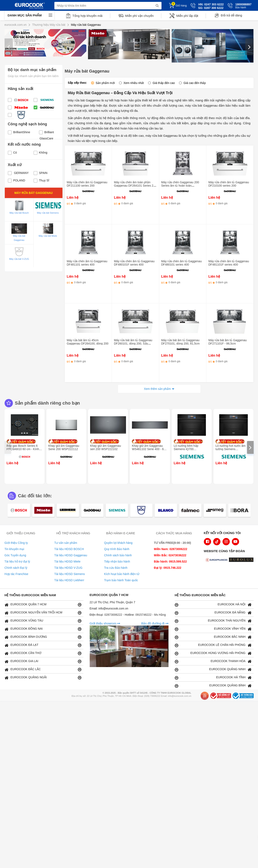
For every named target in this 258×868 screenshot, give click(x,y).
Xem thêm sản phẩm (157, 389)
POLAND (17, 180)
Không (40, 153)
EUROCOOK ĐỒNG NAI (43, 629)
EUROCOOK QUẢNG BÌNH (213, 686)
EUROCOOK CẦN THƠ (43, 653)
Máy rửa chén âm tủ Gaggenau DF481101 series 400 (87, 263)
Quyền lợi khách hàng (118, 543)
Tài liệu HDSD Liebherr (69, 580)
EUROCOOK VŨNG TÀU (43, 621)
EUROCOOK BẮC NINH (213, 637)
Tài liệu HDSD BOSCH (69, 549)
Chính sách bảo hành (118, 555)
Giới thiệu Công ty (16, 543)
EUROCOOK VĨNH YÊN (213, 629)
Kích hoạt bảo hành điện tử (122, 574)
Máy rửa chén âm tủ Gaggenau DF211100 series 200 (87, 184)
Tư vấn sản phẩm (66, 543)
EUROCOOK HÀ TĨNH (213, 678)
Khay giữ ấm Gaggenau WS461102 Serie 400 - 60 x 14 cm (150, 449)
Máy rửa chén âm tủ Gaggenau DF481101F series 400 (229, 263)
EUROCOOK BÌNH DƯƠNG (43, 637)
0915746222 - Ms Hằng (151, 615)
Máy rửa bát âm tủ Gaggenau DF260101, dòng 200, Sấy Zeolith (133, 344)
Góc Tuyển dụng (15, 555)
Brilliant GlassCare (46, 133)
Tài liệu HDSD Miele (67, 561)
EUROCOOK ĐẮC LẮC (43, 669)
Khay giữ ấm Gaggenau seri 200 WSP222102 (106, 447)
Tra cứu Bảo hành (116, 568)
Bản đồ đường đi (155, 623)
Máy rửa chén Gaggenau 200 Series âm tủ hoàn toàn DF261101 (180, 186)
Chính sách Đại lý (16, 568)
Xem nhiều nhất (134, 83)
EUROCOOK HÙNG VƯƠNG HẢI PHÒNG (213, 653)
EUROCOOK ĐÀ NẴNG (213, 613)
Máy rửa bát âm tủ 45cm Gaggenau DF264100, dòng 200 (88, 342)
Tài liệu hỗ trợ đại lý (17, 561)
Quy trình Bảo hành (117, 549)
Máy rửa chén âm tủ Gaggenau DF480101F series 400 (134, 263)
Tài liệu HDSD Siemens (70, 574)
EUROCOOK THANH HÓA (213, 661)
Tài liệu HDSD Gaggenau (71, 555)
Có (12, 153)
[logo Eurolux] (242, 560)
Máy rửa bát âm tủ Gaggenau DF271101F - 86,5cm (228, 342)
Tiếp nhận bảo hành (117, 561)
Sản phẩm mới (105, 83)
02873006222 (114, 615)
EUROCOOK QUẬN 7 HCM (43, 605)
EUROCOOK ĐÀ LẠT (43, 645)
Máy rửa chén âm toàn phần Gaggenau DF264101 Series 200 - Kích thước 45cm (135, 186)
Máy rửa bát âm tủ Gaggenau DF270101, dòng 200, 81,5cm (180, 342)
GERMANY (18, 173)
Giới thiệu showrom (105, 623)
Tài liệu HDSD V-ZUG (68, 568)
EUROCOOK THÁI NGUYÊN (213, 621)
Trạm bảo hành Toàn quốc (121, 580)
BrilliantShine (19, 132)
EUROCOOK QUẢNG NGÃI (43, 678)
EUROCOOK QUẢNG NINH (213, 669)
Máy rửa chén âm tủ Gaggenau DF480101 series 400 (182, 263)
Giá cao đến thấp (195, 83)
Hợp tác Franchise (17, 574)
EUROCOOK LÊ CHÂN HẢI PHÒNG (213, 645)
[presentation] (9, 47)
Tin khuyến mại (14, 549)
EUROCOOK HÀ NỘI (213, 605)
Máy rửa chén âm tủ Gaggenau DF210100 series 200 (229, 184)
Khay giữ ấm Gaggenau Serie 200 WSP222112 (64, 447)
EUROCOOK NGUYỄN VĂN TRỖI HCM (43, 613)
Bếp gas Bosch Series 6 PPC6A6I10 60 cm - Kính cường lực (23, 449)
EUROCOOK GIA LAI (43, 661)
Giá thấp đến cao (164, 83)
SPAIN (41, 173)
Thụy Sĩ (41, 180)
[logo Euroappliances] (217, 560)
